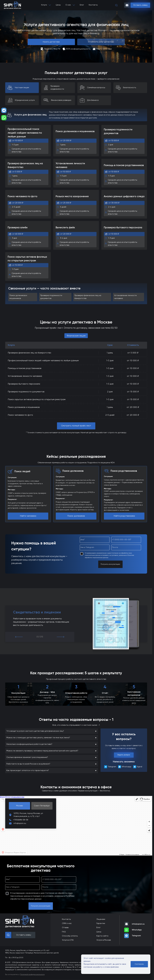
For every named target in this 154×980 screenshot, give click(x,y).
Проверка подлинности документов (26, 392)
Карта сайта (102, 936)
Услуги (44, 5)
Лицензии (101, 919)
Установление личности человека (25, 376)
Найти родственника (124, 516)
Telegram (109, 767)
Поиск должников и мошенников (24, 407)
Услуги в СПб (68, 940)
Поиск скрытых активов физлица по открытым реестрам (37, 399)
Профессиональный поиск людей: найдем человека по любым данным (43, 361)
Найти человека (28, 516)
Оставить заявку (140, 5)
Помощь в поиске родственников (25, 368)
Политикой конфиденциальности (32, 975)
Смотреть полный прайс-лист (76, 426)
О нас (68, 5)
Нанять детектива (51, 42)
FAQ (64, 932)
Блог (82, 5)
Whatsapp (124, 767)
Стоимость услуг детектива (101, 42)
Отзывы (65, 928)
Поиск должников (76, 516)
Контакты (93, 5)
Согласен (139, 964)
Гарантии (101, 923)
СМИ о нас (67, 923)
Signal (138, 767)
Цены (58, 5)
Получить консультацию (110, 564)
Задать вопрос (124, 755)
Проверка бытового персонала (24, 384)
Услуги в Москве (104, 940)
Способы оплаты (70, 936)
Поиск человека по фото (20, 415)
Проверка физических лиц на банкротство (29, 353)
